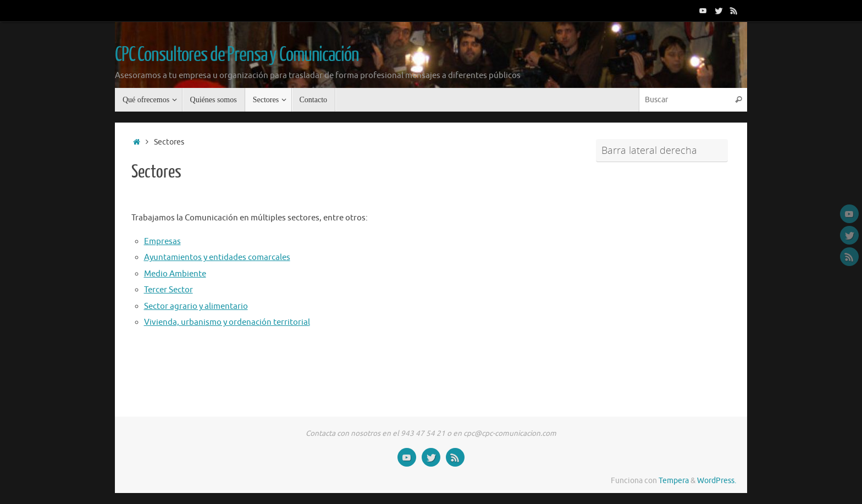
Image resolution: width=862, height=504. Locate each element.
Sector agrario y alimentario (196, 306)
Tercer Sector (168, 290)
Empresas (162, 242)
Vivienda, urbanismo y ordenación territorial (227, 322)
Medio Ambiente (175, 274)
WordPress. (717, 481)
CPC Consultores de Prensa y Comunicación (237, 55)
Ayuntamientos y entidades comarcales (217, 257)
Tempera (674, 481)
